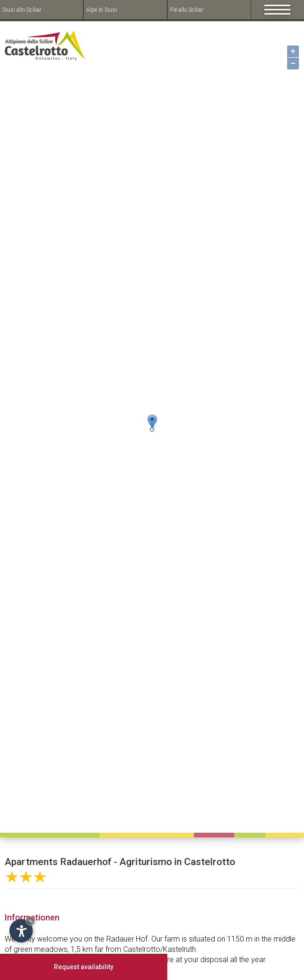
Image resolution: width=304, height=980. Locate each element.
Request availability (84, 967)
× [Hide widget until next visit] (30, 921)
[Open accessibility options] (21, 931)
